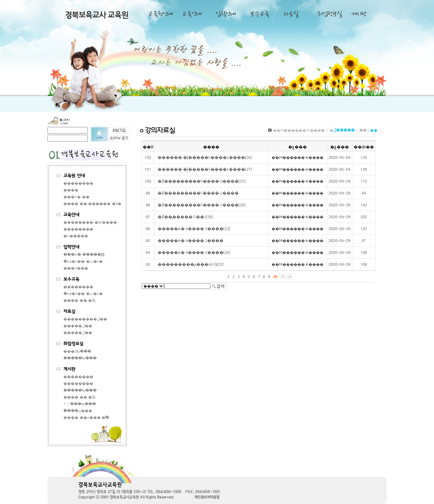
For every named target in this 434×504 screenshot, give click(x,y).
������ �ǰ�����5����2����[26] (205, 157)
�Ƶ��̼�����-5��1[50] (185, 217)
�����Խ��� (80, 358)
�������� (78, 183)
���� (71, 190)
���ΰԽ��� (77, 351)
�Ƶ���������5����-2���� (198, 193)
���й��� (76, 268)
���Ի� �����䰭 (84, 254)
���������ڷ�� (85, 319)
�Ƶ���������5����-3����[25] (202, 181)
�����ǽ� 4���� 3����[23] (194, 229)
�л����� (76, 236)
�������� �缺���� (90, 222)
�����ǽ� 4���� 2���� (191, 241)
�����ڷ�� (78, 326)
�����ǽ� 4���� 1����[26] (194, 253)
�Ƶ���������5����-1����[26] (202, 205)
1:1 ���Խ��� (80, 404)
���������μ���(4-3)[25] (191, 264)
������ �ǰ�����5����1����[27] (205, 169)
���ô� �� (76, 197)
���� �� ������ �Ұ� (92, 203)
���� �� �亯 (80, 300)
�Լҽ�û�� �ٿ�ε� (83, 261)
